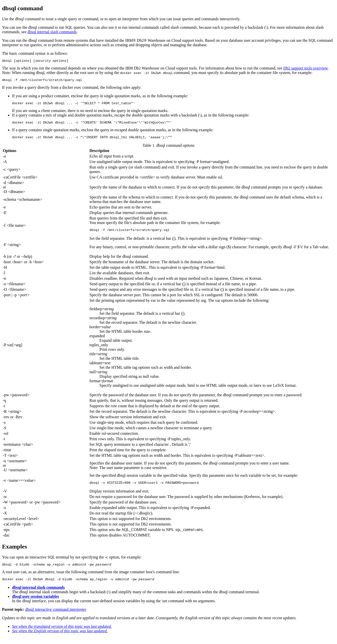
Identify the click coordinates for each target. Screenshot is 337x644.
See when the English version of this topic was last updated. (60, 638)
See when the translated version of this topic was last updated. (62, 633)
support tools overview (305, 69)
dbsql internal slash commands (52, 32)
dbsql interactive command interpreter (56, 616)
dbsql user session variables (35, 603)
